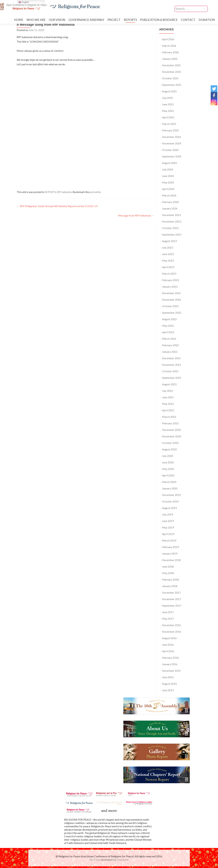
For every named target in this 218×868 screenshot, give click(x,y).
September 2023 (172, 234)
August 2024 (169, 163)
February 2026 (170, 52)
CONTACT (188, 20)
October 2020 (170, 443)
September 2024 (172, 156)
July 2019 (168, 514)
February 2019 (170, 547)
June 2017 (168, 612)
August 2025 (169, 91)
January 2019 (170, 553)
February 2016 (170, 658)
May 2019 (168, 527)
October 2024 (170, 150)
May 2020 (168, 469)
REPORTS (130, 20)
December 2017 (171, 592)
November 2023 (172, 221)
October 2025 (170, 78)
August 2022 (169, 319)
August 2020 (169, 449)
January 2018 (170, 586)
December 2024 (171, 137)
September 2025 (172, 85)
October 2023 (170, 228)
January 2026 (170, 59)
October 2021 (170, 371)
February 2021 (170, 423)
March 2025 (169, 124)
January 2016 (170, 664)
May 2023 (168, 260)
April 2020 (168, 475)
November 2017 (172, 599)
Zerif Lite (95, 860)
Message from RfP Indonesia (136, 215)
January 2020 (170, 488)
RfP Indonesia (64, 192)
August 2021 (169, 384)
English (24, 2)
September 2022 (172, 313)
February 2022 (170, 345)
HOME (19, 20)
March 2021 (169, 417)
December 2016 (171, 625)
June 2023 (168, 254)
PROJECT (114, 20)
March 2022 (169, 339)
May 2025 (168, 111)
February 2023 (170, 280)
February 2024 (170, 202)
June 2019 (168, 521)
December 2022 (171, 293)
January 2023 (170, 287)
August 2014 (169, 684)
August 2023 (169, 241)
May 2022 (168, 326)
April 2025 (168, 117)
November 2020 (172, 436)
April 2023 (168, 267)
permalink (95, 192)
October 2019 (170, 501)
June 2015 (168, 677)
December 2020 (171, 430)
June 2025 (168, 104)
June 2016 (168, 645)
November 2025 (172, 72)
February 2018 (170, 579)
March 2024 (169, 195)
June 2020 (168, 462)
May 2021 (168, 404)
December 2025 (171, 65)
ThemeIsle (123, 860)
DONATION (207, 20)
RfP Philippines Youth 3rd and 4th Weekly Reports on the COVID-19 (57, 206)
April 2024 (168, 189)
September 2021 (172, 378)
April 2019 (168, 534)
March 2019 (169, 540)
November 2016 (172, 632)
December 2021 (171, 358)
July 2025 (168, 98)
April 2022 (168, 332)
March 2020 (169, 482)
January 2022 (170, 352)
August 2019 (169, 508)
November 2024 (172, 143)
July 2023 (168, 247)
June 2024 (168, 176)
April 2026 (168, 39)
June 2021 (168, 397)
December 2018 (171, 560)
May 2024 (168, 182)
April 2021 (168, 410)
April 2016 (168, 651)
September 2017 (172, 606)
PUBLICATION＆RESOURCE (159, 20)
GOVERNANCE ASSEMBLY (86, 20)
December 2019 (171, 495)
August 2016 (169, 638)
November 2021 (172, 365)
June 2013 (168, 690)
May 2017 (168, 619)
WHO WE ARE (36, 20)
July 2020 (168, 456)
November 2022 (172, 300)
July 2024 (168, 169)
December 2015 (171, 671)
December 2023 (171, 215)
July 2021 (168, 391)
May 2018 (168, 573)
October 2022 (170, 306)
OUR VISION (57, 20)
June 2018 (168, 566)
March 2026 (169, 46)
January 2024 (170, 208)
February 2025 (170, 130)
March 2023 (169, 274)
